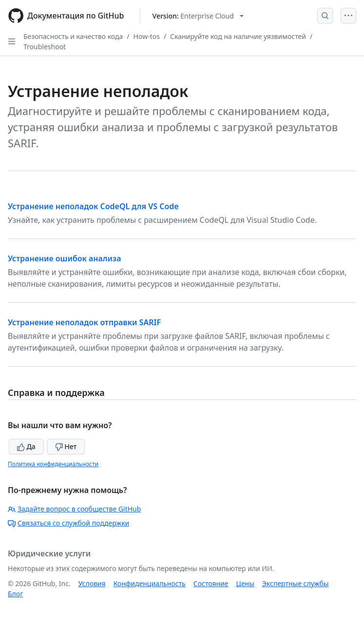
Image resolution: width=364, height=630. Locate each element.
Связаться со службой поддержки (68, 523)
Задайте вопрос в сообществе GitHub (74, 509)
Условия (92, 583)
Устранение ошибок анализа (64, 258)
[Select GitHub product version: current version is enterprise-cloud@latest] (198, 16)
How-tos (147, 36)
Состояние (211, 583)
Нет (66, 446)
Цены (245, 583)
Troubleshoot (45, 47)
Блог (15, 594)
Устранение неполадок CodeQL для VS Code (93, 206)
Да (26, 446)
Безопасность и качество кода (73, 36)
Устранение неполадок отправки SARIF (84, 322)
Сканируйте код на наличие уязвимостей (238, 36)
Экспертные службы (296, 583)
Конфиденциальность (150, 583)
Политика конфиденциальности (53, 464)
